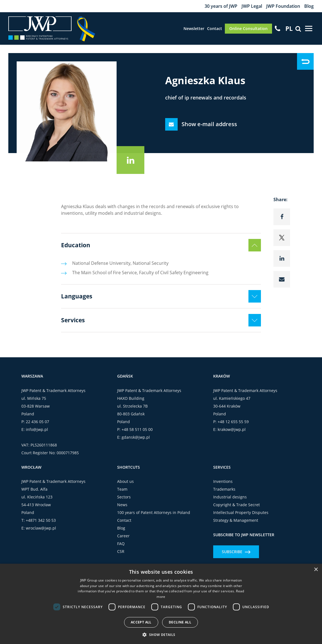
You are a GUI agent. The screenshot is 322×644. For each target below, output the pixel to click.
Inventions (223, 481)
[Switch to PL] (289, 28)
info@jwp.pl (37, 429)
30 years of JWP (221, 6)
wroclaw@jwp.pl (41, 528)
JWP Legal (252, 6)
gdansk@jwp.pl (136, 437)
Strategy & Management (236, 520)
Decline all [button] (180, 622)
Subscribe (236, 552)
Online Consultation (248, 28)
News (122, 505)
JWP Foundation (283, 6)
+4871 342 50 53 (41, 520)
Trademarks (224, 489)
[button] (161, 635)
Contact (215, 28)
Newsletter (194, 28)
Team (122, 489)
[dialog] (161, 604)
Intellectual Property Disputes (241, 512)
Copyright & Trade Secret (237, 505)
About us (125, 481)
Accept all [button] (141, 622)
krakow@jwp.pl (232, 429)
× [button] (316, 570)
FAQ (121, 544)
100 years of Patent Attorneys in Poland (154, 512)
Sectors (124, 497)
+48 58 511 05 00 (137, 429)
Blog (309, 6)
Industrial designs (230, 497)
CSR (121, 551)
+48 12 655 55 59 (233, 422)
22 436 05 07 (37, 422)
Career (123, 536)
